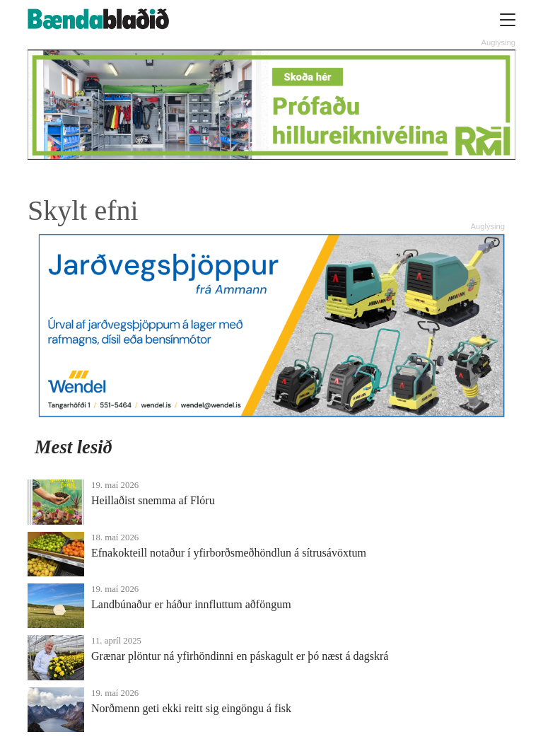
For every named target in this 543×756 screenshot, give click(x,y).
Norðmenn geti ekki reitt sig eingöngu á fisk (191, 708)
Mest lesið (74, 447)
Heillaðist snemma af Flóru (153, 500)
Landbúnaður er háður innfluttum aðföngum (191, 604)
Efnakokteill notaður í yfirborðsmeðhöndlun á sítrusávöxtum (229, 553)
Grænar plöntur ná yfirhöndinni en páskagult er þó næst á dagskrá (240, 656)
